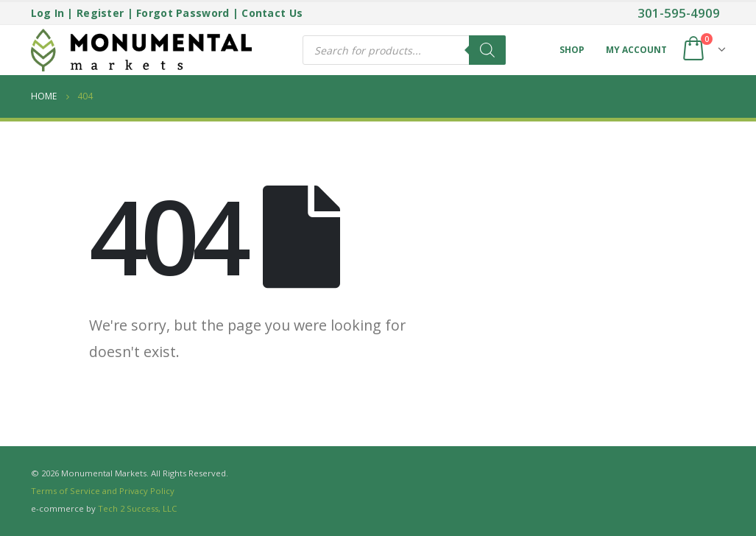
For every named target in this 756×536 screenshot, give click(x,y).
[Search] (487, 50)
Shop (572, 50)
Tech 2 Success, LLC (137, 508)
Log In (48, 13)
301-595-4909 (679, 13)
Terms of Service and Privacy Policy (103, 491)
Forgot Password (183, 13)
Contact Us (272, 13)
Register (100, 13)
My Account (636, 50)
